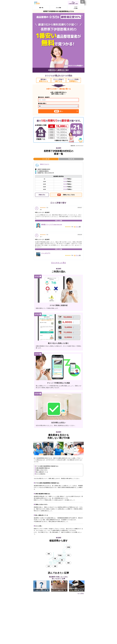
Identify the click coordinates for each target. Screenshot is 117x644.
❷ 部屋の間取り (42, 103)
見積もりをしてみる (66, 195)
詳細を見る (42, 195)
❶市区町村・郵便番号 (44, 97)
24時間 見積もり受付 (73, 4)
